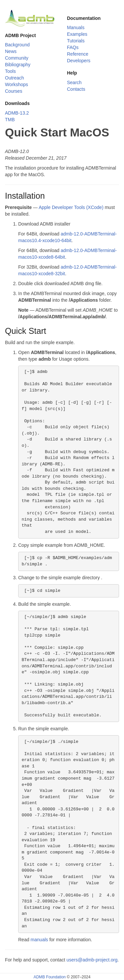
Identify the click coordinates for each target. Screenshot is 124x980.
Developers (79, 61)
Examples (77, 34)
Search (74, 82)
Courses (14, 91)
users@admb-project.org (92, 960)
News (11, 51)
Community (17, 58)
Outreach (15, 78)
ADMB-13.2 (17, 113)
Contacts (76, 89)
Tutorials (76, 41)
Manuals (76, 27)
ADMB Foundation (49, 977)
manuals (39, 940)
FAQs (73, 47)
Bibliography (18, 65)
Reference (78, 54)
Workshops (17, 84)
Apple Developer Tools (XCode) (71, 207)
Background (17, 45)
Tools (10, 71)
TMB (10, 120)
